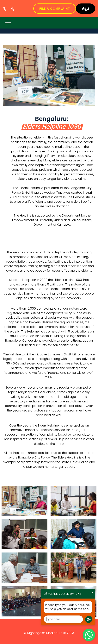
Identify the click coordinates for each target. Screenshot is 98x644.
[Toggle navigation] (8, 22)
